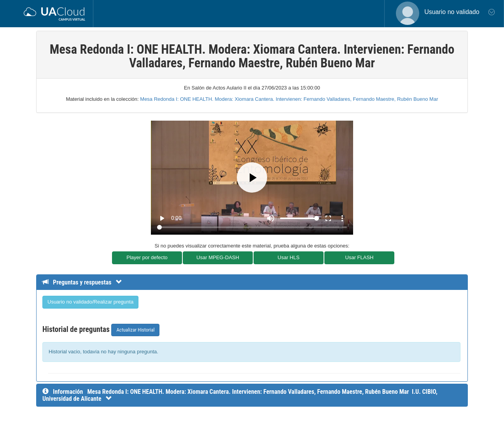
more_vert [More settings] (342, 218)
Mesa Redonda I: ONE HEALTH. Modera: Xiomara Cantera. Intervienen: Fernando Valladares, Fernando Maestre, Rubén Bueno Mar (289, 99)
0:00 (176, 218)
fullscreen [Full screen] (328, 218)
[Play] (252, 177)
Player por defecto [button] (147, 257)
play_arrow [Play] (162, 218)
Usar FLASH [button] (360, 257)
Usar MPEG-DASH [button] (218, 257)
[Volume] (299, 218)
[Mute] (271, 218)
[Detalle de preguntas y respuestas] (86, 282)
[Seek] (252, 227)
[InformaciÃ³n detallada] (240, 395)
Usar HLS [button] (289, 257)
